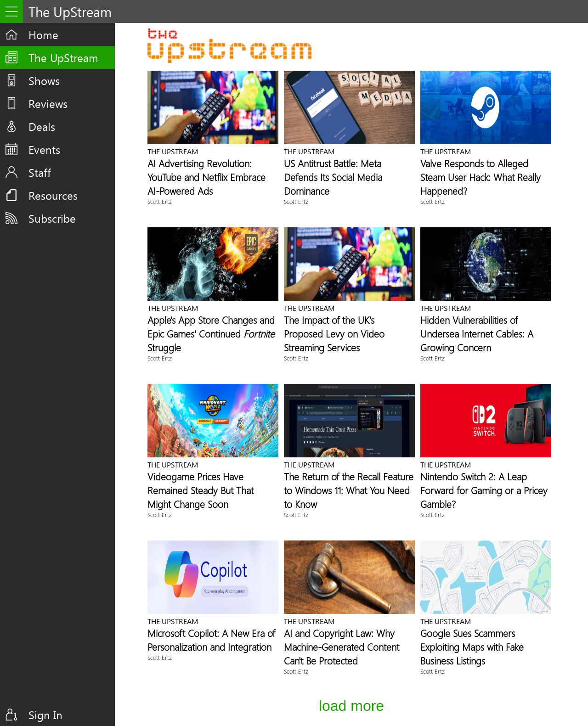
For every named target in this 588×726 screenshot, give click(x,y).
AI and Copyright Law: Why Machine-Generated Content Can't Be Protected (342, 647)
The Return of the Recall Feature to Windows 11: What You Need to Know (349, 490)
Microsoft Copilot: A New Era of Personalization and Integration (211, 640)
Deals (42, 126)
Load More (351, 706)
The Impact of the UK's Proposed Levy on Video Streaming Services (334, 333)
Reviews (48, 103)
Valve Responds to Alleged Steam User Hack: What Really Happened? (481, 177)
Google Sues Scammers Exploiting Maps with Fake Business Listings (472, 647)
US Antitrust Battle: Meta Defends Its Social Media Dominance (333, 177)
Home (43, 34)
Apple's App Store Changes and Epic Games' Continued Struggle (211, 333)
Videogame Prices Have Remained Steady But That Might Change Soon (201, 490)
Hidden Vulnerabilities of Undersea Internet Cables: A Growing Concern (477, 333)
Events (44, 149)
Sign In (45, 715)
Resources (53, 195)
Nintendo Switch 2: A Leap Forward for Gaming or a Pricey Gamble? (484, 490)
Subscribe (52, 218)
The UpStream (63, 57)
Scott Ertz (160, 201)
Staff (40, 172)
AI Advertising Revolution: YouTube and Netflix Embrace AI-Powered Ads (206, 177)
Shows (44, 80)
